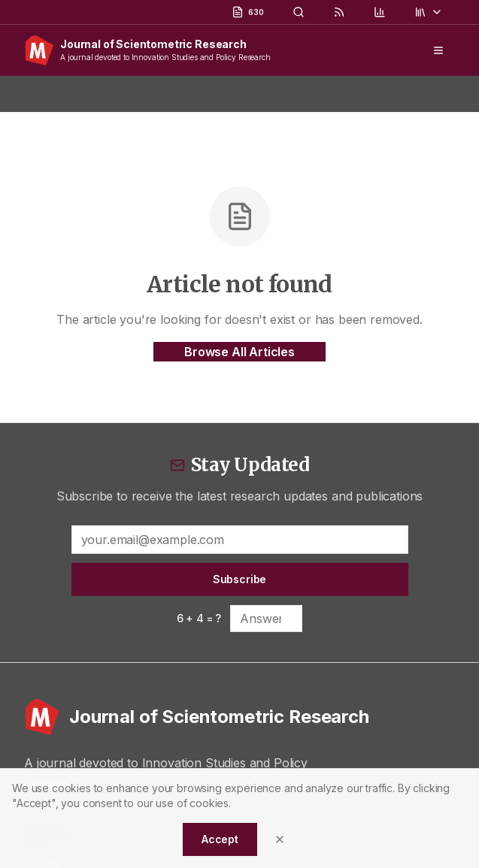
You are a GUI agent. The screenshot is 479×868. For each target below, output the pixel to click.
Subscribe (240, 579)
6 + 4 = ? (199, 618)
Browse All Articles (239, 352)
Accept (220, 839)
